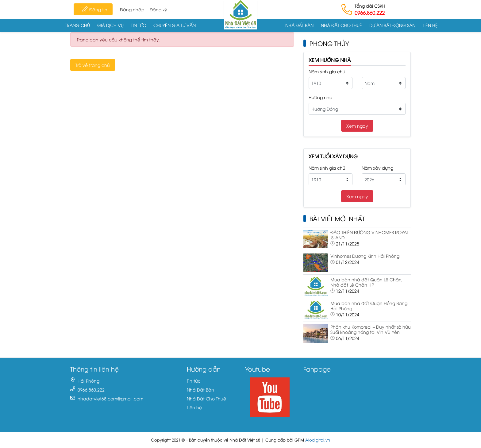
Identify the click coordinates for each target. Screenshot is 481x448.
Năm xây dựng (377, 168)
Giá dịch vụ (110, 25)
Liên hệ (430, 25)
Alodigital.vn (318, 440)
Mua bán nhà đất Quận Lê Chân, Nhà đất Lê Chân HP (367, 282)
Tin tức (139, 25)
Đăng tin (93, 9)
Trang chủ (77, 25)
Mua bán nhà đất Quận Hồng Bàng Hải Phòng (369, 306)
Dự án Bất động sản (392, 25)
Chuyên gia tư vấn (175, 25)
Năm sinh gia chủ (327, 71)
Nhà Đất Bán (299, 25)
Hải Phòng (89, 381)
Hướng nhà (321, 97)
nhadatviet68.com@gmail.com (110, 398)
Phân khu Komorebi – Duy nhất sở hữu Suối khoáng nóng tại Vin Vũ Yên (371, 329)
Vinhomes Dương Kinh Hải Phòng (365, 256)
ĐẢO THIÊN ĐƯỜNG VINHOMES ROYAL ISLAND (369, 235)
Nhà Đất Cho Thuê (341, 25)
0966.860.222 (370, 13)
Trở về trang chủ (93, 65)
